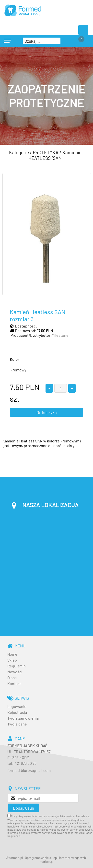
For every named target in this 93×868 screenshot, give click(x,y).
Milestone (60, 335)
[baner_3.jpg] (46, 96)
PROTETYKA (46, 152)
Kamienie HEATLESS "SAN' (55, 155)
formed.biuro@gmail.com (29, 770)
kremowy (18, 370)
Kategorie (19, 152)
